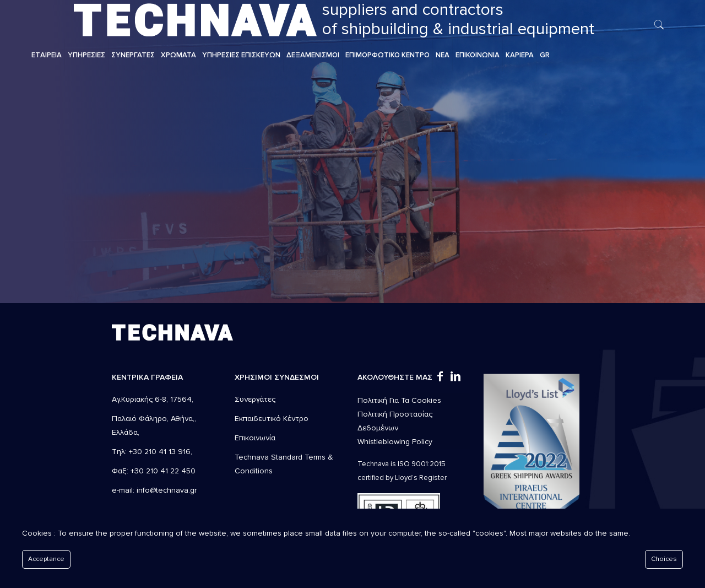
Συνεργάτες (255, 399)
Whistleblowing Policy (395, 442)
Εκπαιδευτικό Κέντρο (272, 419)
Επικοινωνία (255, 438)
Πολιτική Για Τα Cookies (399, 400)
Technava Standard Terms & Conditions (284, 464)
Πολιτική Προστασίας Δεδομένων (395, 421)
